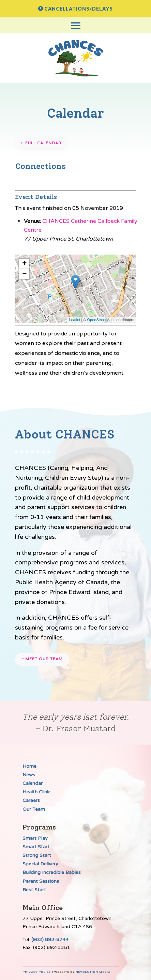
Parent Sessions (41, 881)
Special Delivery (40, 864)
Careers (31, 800)
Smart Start (36, 847)
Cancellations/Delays (79, 9)
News (29, 775)
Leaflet (74, 320)
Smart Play (35, 838)
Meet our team (44, 659)
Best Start (34, 890)
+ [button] (24, 264)
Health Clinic (37, 792)
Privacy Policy (37, 972)
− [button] (24, 274)
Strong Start (37, 855)
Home (29, 766)
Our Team (34, 809)
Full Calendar (43, 143)
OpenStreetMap (101, 320)
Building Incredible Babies (52, 872)
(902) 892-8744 (50, 940)
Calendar (33, 783)
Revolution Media (93, 972)
